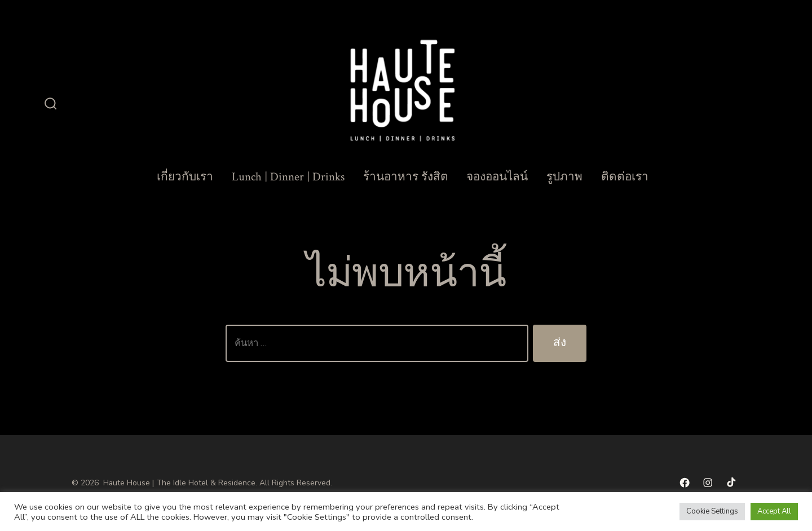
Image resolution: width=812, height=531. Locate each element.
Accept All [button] (774, 511)
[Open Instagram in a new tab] (708, 483)
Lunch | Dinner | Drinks (288, 177)
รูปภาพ (564, 177)
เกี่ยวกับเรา (185, 177)
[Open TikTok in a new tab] (730, 483)
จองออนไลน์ (497, 177)
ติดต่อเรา (625, 177)
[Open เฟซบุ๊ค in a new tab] (685, 483)
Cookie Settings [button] (712, 511)
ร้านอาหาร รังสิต (406, 177)
